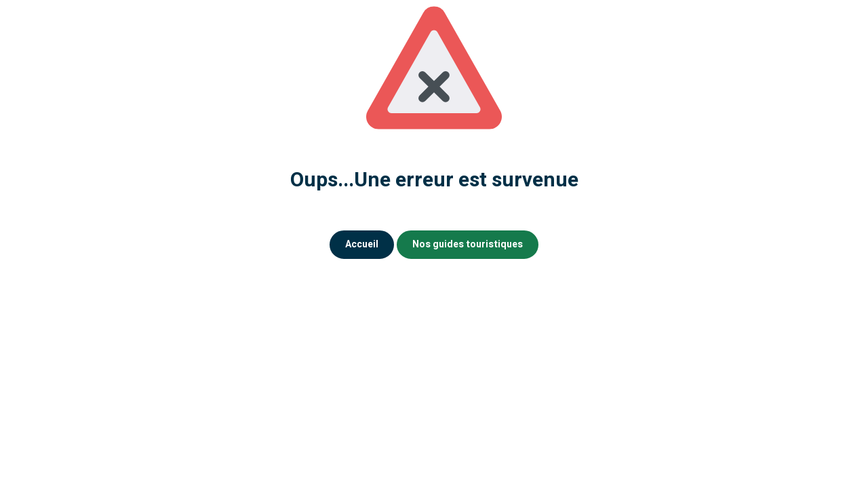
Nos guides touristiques (468, 244)
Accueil (362, 244)
